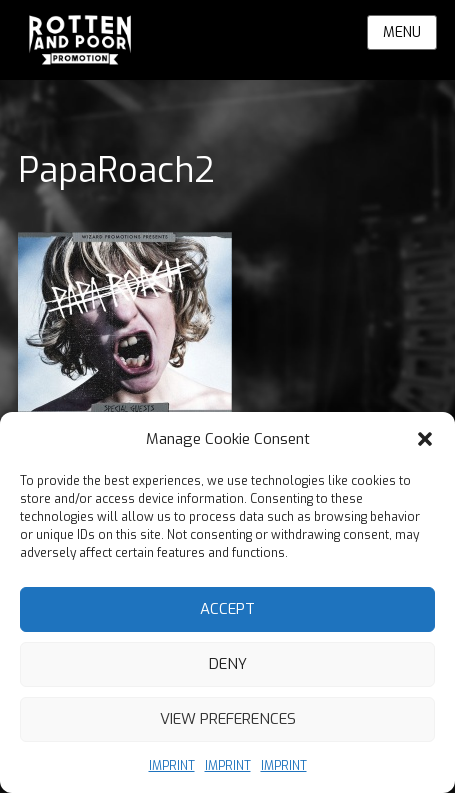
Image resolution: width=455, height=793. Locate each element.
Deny (228, 664)
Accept (227, 609)
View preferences (228, 719)
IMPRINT (172, 766)
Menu (402, 32)
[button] (425, 439)
